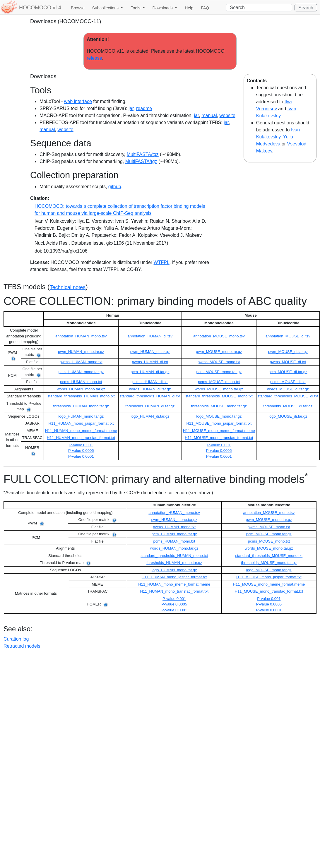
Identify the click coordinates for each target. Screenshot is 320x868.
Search (306, 8)
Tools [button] (136, 8)
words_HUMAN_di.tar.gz (150, 389)
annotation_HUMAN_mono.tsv (81, 336)
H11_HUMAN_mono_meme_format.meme (81, 431)
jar (131, 108)
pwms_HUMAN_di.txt (150, 362)
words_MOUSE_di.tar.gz (288, 389)
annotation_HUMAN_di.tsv (150, 336)
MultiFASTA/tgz (143, 154)
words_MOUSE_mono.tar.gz (219, 389)
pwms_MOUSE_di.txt (288, 362)
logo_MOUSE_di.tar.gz (288, 416)
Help (189, 8)
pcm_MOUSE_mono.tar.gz (219, 372)
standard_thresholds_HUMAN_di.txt (150, 396)
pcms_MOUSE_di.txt (288, 382)
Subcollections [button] (106, 8)
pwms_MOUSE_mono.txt (219, 362)
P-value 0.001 (81, 445)
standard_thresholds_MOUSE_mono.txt (219, 396)
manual (209, 115)
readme (144, 108)
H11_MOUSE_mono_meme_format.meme (219, 431)
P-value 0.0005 (81, 451)
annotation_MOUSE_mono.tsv (219, 336)
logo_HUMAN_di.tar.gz (150, 416)
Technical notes (68, 287)
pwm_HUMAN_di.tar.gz (150, 352)
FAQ (205, 8)
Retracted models (22, 646)
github (115, 187)
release (94, 58)
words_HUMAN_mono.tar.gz (81, 389)
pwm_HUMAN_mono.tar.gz (81, 352)
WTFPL (162, 262)
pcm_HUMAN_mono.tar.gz (81, 372)
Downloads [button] (163, 8)
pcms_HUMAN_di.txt (150, 382)
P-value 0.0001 (81, 456)
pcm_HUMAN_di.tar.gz (150, 372)
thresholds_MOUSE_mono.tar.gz (219, 406)
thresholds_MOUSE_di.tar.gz (288, 406)
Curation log (16, 639)
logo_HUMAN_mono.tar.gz (81, 416)
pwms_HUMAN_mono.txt (81, 362)
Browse (78, 8)
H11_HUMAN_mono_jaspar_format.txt (81, 423)
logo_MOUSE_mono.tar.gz (219, 416)
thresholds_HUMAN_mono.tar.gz (81, 406)
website (227, 115)
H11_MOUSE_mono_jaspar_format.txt (219, 423)
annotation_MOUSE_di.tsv (288, 336)
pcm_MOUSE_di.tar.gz (288, 372)
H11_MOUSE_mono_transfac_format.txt (219, 438)
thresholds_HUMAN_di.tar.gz (150, 406)
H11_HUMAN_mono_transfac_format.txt (81, 438)
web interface (78, 101)
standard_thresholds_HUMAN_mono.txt (81, 396)
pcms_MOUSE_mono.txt (219, 382)
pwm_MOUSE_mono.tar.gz (219, 352)
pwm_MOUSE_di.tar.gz (288, 352)
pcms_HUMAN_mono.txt (81, 382)
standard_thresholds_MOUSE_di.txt (288, 396)
